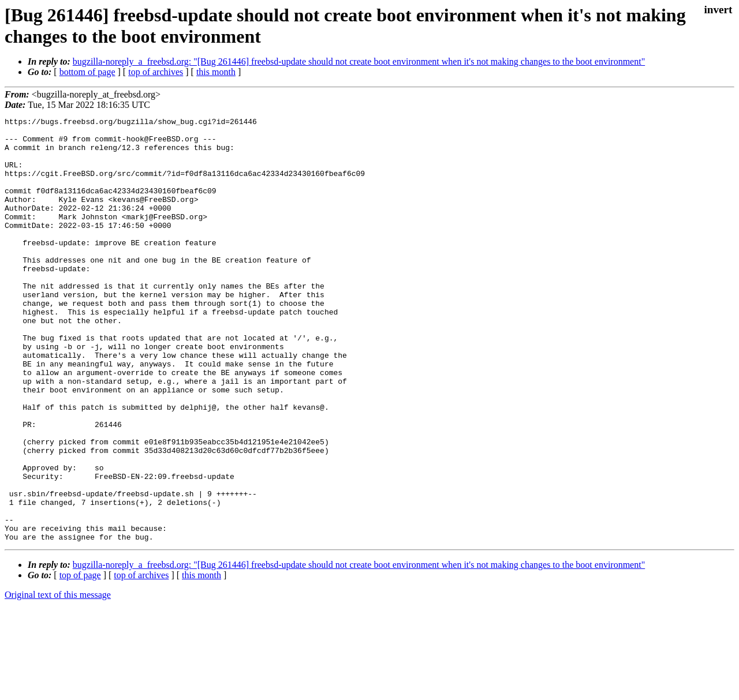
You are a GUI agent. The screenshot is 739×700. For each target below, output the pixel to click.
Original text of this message (58, 680)
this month (216, 72)
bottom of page (87, 72)
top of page (80, 660)
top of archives (156, 72)
